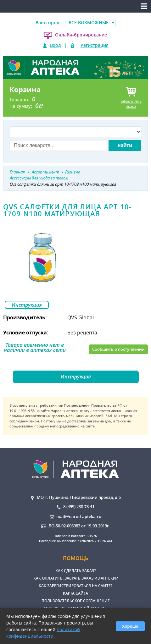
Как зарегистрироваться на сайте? (75, 586)
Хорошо (130, 626)
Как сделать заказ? (75, 571)
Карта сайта (75, 593)
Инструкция (27, 305)
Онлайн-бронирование (81, 35)
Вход (56, 45)
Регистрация (95, 45)
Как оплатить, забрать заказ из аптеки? (75, 578)
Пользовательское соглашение (76, 601)
